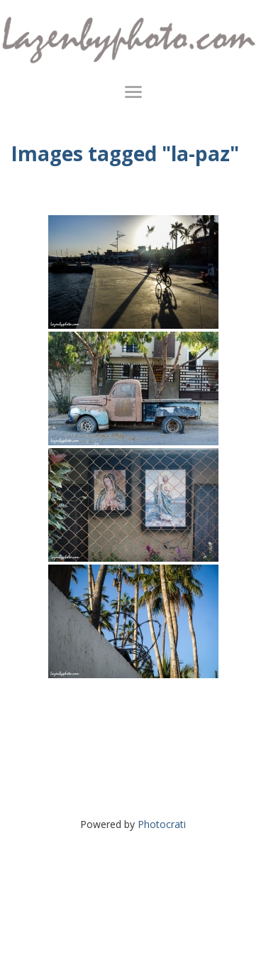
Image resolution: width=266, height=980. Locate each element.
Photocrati (162, 824)
